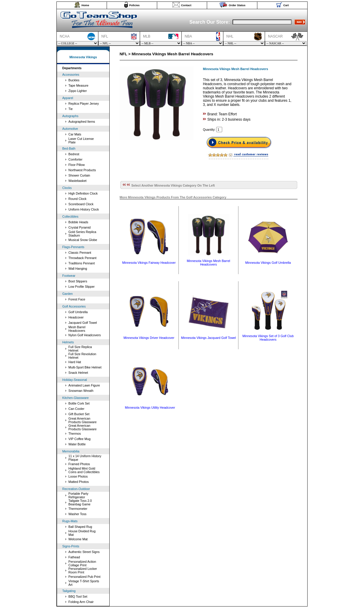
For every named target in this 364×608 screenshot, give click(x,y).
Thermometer (78, 509)
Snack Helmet (78, 373)
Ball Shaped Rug (80, 527)
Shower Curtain (79, 175)
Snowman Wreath (81, 391)
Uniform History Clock (84, 209)
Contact (186, 5)
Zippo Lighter (78, 91)
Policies (134, 5)
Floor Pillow (77, 165)
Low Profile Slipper (82, 287)
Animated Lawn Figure (84, 385)
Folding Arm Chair (81, 602)
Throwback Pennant (83, 258)
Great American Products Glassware (83, 420)
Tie (71, 109)
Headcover (76, 317)
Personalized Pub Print (84, 577)
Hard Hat (75, 362)
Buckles (74, 80)
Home (85, 5)
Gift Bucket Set (79, 414)
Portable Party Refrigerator (79, 495)
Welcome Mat (78, 539)
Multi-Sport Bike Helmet (85, 367)
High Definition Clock (83, 193)
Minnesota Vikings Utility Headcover (150, 408)
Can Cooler (77, 409)
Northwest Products (82, 170)
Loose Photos (78, 476)
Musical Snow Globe (83, 240)
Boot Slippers (78, 281)
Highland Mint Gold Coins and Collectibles (84, 470)
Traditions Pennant (82, 263)
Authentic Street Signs (84, 552)
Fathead (74, 557)
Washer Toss (78, 514)
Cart (286, 5)
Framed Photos (79, 464)
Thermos (75, 434)
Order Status (237, 5)
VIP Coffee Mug (80, 439)
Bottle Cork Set (79, 403)
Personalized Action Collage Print (82, 563)
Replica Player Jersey (84, 104)
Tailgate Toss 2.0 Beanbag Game (80, 502)
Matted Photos (79, 482)
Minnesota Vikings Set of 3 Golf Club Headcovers (268, 338)
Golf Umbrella (78, 312)
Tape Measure (79, 85)
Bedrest (74, 154)
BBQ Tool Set (78, 596)
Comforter (75, 159)
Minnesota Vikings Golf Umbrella (268, 263)
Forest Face (77, 299)
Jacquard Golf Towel (83, 323)
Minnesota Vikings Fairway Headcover (149, 263)
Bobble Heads (78, 222)
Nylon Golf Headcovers (85, 335)
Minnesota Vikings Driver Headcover (149, 338)
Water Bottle (77, 444)
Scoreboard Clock (81, 204)
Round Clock (78, 199)
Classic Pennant (80, 253)
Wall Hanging (78, 269)
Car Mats (75, 134)
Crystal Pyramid (80, 227)
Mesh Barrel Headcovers (77, 329)
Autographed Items (82, 122)
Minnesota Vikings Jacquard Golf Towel (209, 338)
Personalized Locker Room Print (83, 570)
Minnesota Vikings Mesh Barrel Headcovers (208, 263)
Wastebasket (78, 181)
